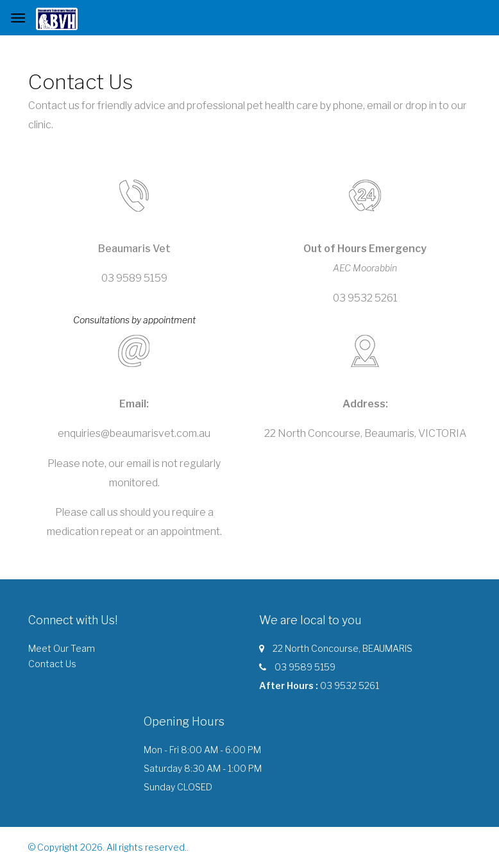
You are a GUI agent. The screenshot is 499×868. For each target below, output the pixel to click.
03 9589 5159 (305, 667)
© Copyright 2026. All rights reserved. (107, 847)
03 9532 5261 (350, 685)
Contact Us (52, 664)
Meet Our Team (62, 648)
